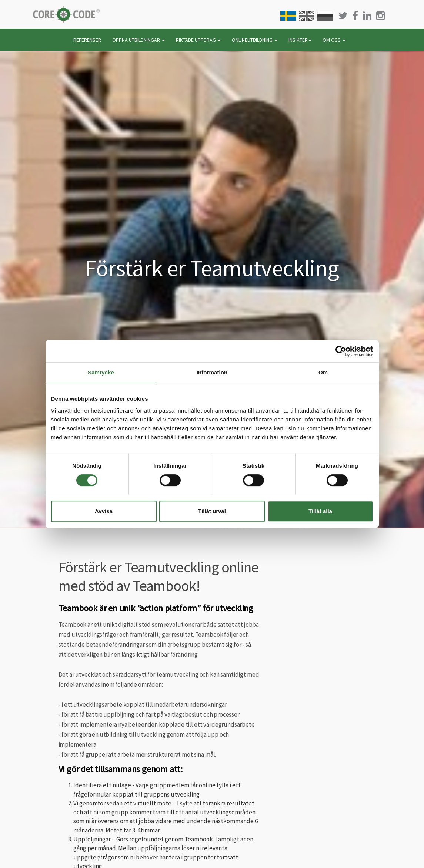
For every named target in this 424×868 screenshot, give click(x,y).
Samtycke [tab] (101, 372)
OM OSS (334, 40)
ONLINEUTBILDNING (255, 40)
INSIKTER (300, 40)
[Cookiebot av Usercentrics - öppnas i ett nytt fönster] (341, 351)
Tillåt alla (320, 511)
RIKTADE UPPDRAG (198, 40)
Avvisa (104, 511)
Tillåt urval (212, 511)
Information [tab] (212, 372)
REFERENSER (87, 40)
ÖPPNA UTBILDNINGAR (138, 40)
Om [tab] (323, 372)
